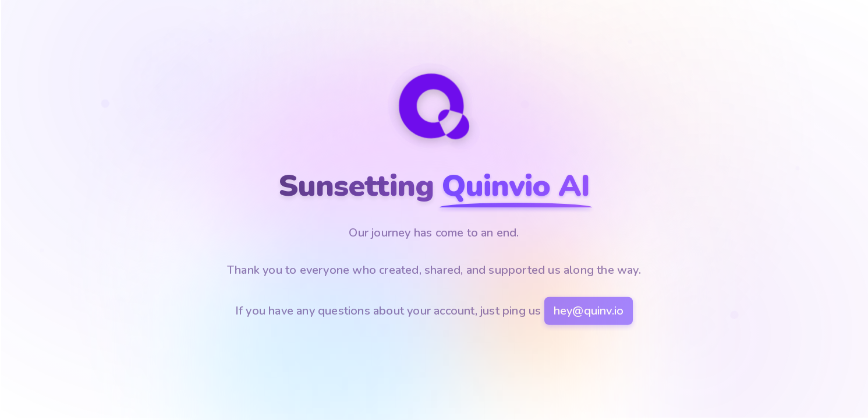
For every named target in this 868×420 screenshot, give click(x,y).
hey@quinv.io (589, 312)
